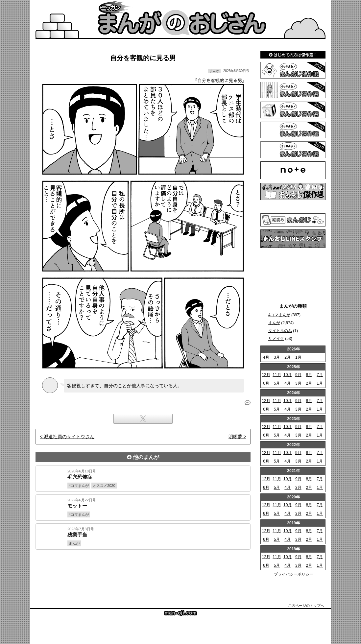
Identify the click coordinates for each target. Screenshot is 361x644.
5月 (277, 383)
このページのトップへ (306, 606)
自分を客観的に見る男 (143, 58)
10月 (288, 375)
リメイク (276, 339)
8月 (309, 375)
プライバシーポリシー (294, 574)
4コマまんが (279, 315)
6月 (266, 383)
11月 (277, 375)
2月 (288, 357)
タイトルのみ (280, 331)
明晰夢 (235, 437)
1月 (298, 357)
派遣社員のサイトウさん (69, 437)
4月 (266, 357)
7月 (320, 375)
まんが (274, 323)
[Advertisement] (143, 572)
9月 (298, 375)
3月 (277, 357)
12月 (266, 375)
